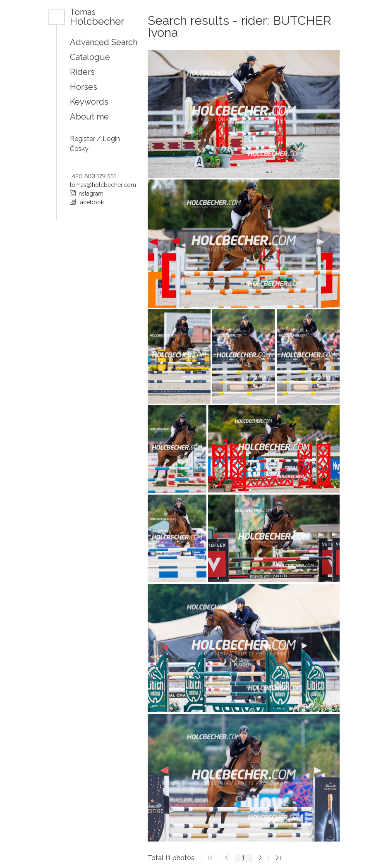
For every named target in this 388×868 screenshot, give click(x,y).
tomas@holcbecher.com (103, 185)
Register (83, 139)
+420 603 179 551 (93, 176)
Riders (82, 72)
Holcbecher (97, 17)
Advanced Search (104, 42)
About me (89, 117)
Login (111, 139)
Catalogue (90, 57)
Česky (79, 149)
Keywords (89, 102)
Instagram (87, 194)
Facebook (87, 202)
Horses (84, 87)
